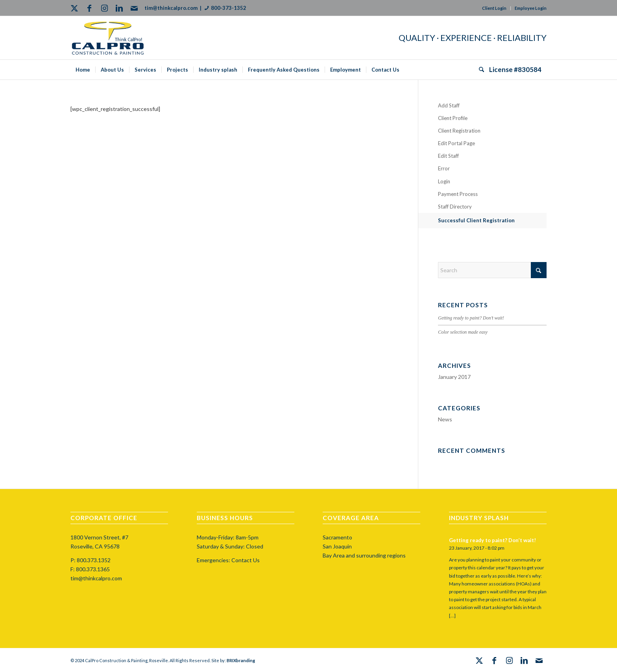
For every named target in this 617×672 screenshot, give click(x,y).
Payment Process (458, 194)
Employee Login (531, 8)
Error (444, 168)
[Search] (479, 70)
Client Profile (453, 118)
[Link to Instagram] (104, 8)
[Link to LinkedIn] (119, 8)
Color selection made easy (463, 332)
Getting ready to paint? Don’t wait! (471, 318)
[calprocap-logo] (115, 38)
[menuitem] (83, 70)
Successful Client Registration (476, 220)
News (445, 419)
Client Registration (459, 131)
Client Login (494, 8)
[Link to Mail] (134, 8)
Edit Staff (448, 156)
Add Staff (449, 105)
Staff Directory (455, 207)
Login (444, 181)
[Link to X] (74, 8)
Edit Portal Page (456, 143)
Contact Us (246, 560)
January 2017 (454, 377)
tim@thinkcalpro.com (171, 8)
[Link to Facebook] (89, 8)
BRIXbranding (241, 660)
